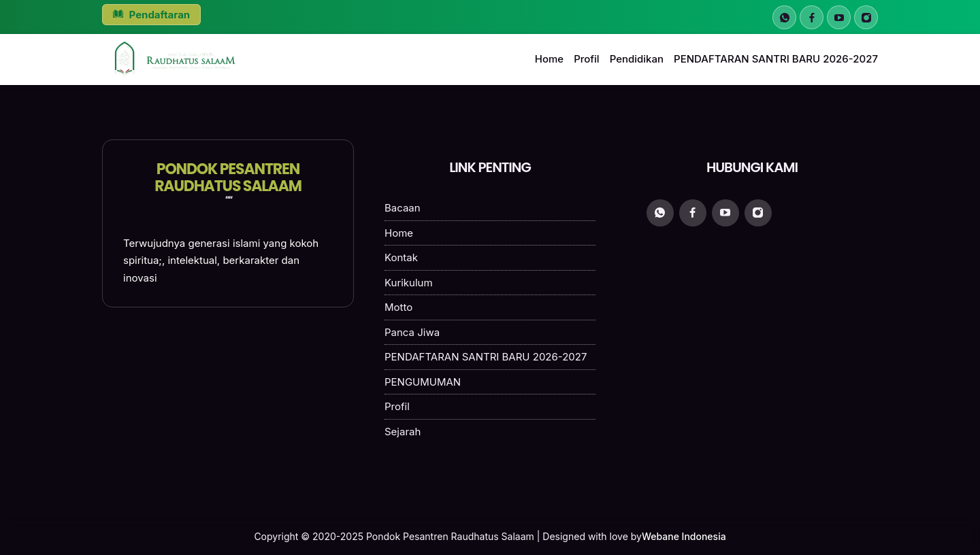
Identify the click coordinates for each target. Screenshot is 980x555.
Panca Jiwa (412, 332)
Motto (398, 307)
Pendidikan (637, 59)
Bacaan (403, 208)
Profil (587, 59)
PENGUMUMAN (423, 382)
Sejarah (403, 432)
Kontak (401, 257)
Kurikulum (409, 283)
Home (549, 59)
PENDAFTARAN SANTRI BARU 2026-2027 (776, 59)
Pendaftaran (151, 15)
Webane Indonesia (684, 536)
